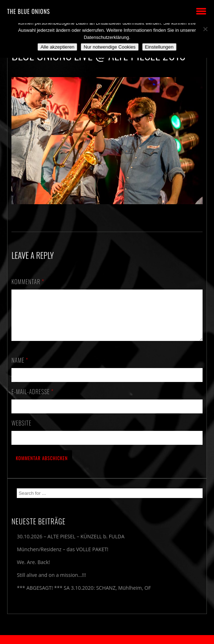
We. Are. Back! (33, 571)
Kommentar (28, 282)
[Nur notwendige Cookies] (205, 29)
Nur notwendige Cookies (110, 47)
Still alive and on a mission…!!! (51, 583)
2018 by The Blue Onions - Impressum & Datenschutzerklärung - (107, 640)
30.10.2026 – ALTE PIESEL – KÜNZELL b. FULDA (71, 545)
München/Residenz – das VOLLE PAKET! (63, 558)
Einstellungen (159, 47)
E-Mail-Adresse (33, 400)
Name (20, 369)
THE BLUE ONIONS (29, 11)
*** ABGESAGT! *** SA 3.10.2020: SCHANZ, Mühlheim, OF (84, 596)
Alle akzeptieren (57, 47)
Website (21, 432)
